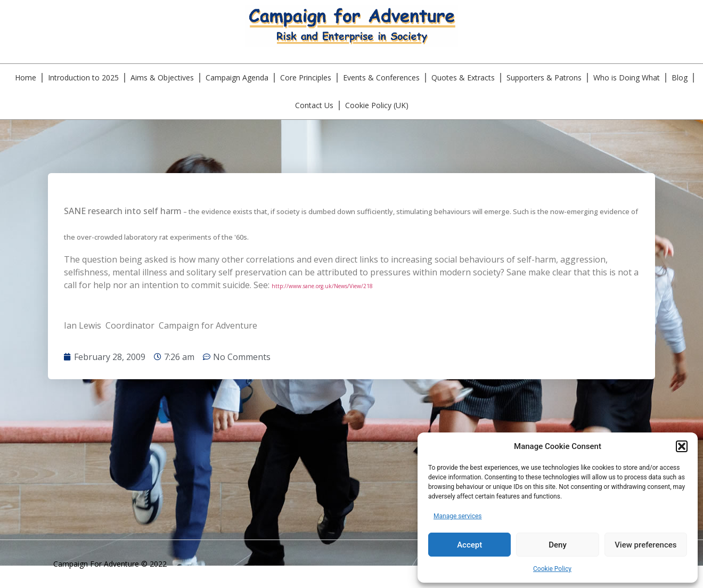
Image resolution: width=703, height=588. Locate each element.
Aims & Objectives (162, 77)
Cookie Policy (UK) (377, 105)
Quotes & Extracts (463, 77)
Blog (680, 77)
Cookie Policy (552, 569)
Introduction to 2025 (83, 77)
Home (26, 77)
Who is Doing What (627, 77)
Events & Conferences (381, 77)
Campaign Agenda (237, 77)
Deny (558, 545)
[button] (682, 446)
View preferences (645, 545)
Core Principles (306, 77)
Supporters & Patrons (544, 77)
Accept (469, 545)
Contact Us (314, 105)
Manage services (458, 516)
